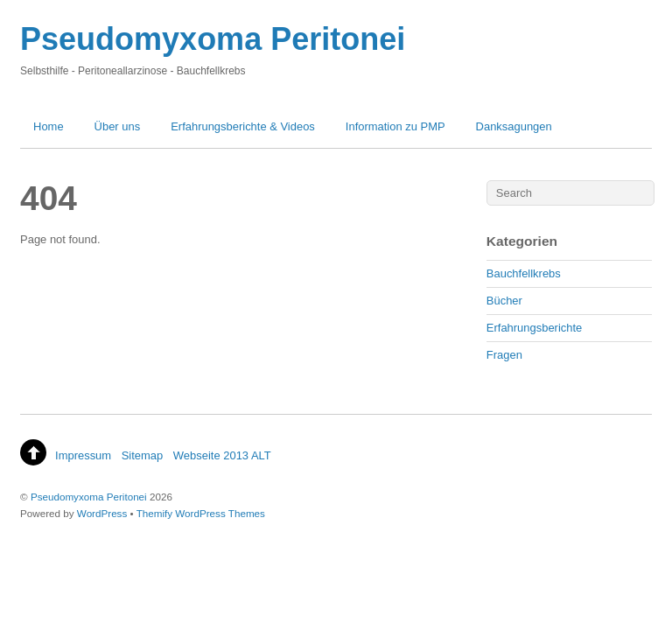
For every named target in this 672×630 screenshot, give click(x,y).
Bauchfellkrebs (524, 273)
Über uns (118, 126)
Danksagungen (514, 126)
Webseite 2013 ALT (222, 455)
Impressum (83, 455)
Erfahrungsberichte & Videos (243, 126)
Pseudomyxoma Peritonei (89, 497)
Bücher (504, 301)
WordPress (102, 513)
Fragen (504, 355)
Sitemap (143, 455)
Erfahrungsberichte (534, 328)
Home (49, 126)
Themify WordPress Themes (201, 513)
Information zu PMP (395, 126)
